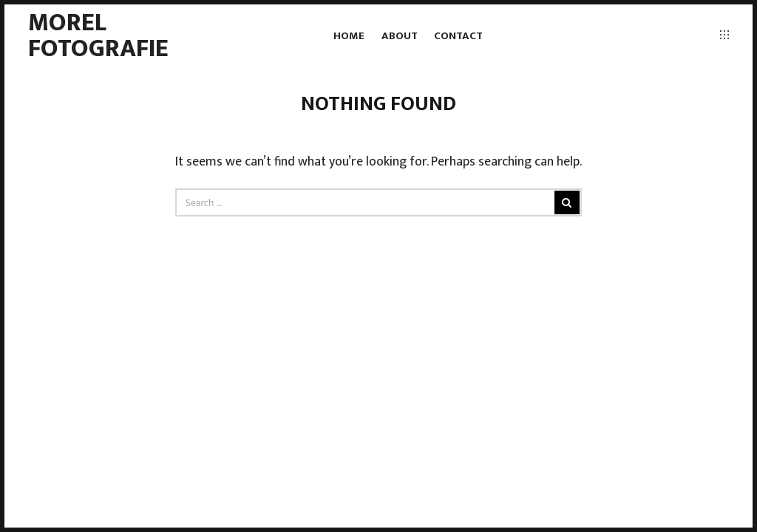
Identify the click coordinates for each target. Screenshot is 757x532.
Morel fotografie (98, 35)
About (400, 36)
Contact (458, 36)
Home (349, 36)
